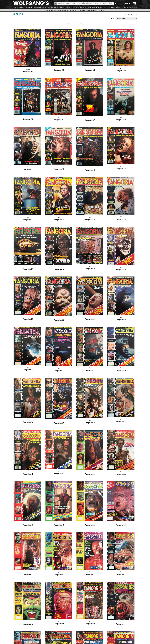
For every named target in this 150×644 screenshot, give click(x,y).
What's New (82, 10)
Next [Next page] (80, 22)
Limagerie (65, 10)
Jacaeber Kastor (56, 10)
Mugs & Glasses (132, 7)
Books (124, 7)
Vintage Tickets (59, 7)
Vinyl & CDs (111, 7)
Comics (119, 7)
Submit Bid (73, 10)
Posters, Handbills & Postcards (22, 7)
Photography (37, 7)
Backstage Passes (78, 7)
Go (116, 3)
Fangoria (18, 14)
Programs (68, 7)
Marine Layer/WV (47, 7)
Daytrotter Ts (102, 10)
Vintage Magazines (91, 7)
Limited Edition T (92, 10)
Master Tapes (102, 7)
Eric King (47, 10)
